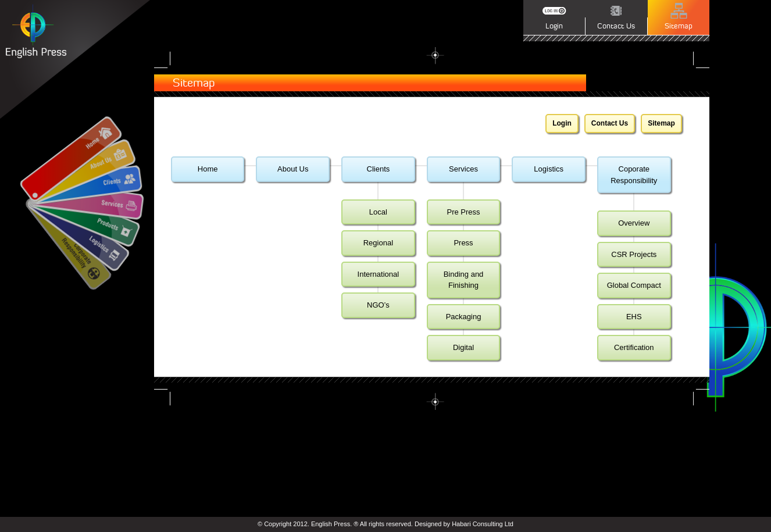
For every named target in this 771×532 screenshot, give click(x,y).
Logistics (549, 169)
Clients (379, 169)
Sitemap (661, 123)
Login (562, 123)
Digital (463, 347)
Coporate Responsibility (634, 175)
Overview (634, 223)
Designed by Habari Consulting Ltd (464, 524)
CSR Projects (634, 254)
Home (208, 169)
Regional (378, 243)
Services (463, 169)
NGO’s (378, 305)
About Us (293, 169)
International (379, 274)
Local (378, 212)
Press (463, 243)
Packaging (464, 317)
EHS (634, 317)
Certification (634, 347)
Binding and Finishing (464, 280)
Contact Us (610, 123)
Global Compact (634, 285)
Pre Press (463, 212)
